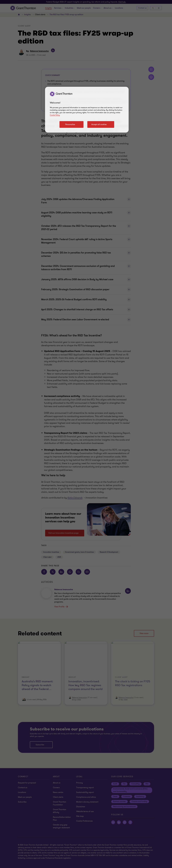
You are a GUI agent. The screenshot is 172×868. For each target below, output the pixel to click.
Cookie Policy (55, 115)
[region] (87, 110)
